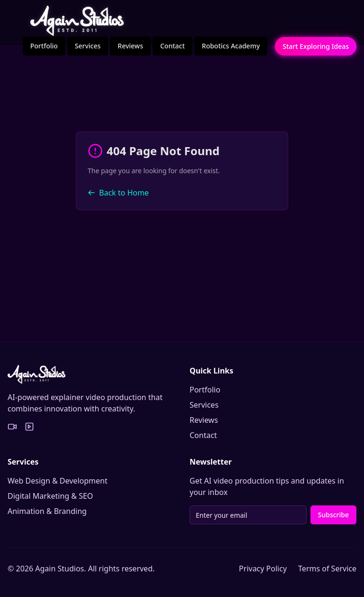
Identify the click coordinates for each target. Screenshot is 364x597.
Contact (173, 46)
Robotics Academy (231, 46)
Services (88, 46)
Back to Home (118, 193)
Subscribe (333, 515)
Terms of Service (327, 569)
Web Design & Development (58, 481)
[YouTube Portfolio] (29, 427)
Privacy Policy (263, 569)
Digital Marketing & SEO (50, 496)
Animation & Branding (47, 511)
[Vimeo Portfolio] (12, 427)
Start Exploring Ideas (316, 46)
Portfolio (44, 46)
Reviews (130, 46)
